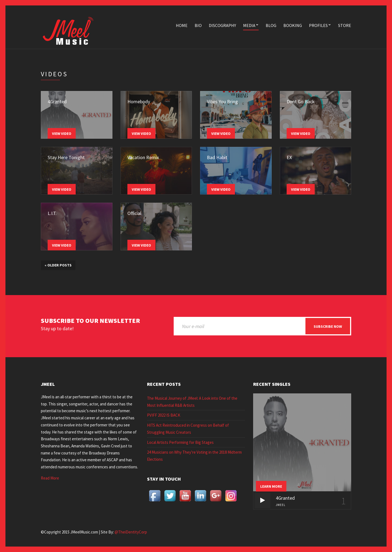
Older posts (58, 265)
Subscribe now (328, 326)
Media (249, 25)
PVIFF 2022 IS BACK (164, 415)
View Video (62, 134)
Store (345, 25)
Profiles (318, 25)
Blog (271, 25)
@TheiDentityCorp (131, 532)
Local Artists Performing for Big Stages (180, 442)
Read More (50, 478)
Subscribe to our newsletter (90, 321)
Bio (198, 25)
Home (182, 25)
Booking (293, 25)
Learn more (271, 486)
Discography (222, 25)
